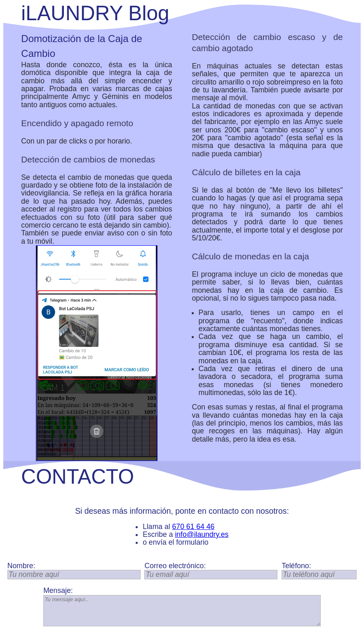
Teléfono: (296, 566)
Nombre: (21, 566)
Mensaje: (58, 591)
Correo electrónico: (175, 566)
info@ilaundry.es (202, 534)
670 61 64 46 (194, 527)
